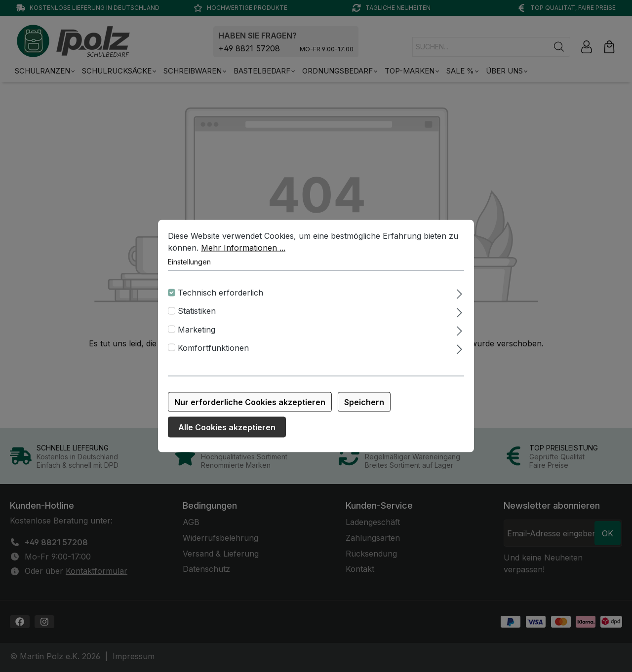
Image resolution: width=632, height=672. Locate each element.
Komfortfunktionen (213, 354)
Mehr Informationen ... (243, 254)
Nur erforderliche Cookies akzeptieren (250, 408)
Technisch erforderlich (220, 299)
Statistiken (197, 317)
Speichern (364, 408)
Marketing (197, 336)
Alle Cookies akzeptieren (227, 433)
